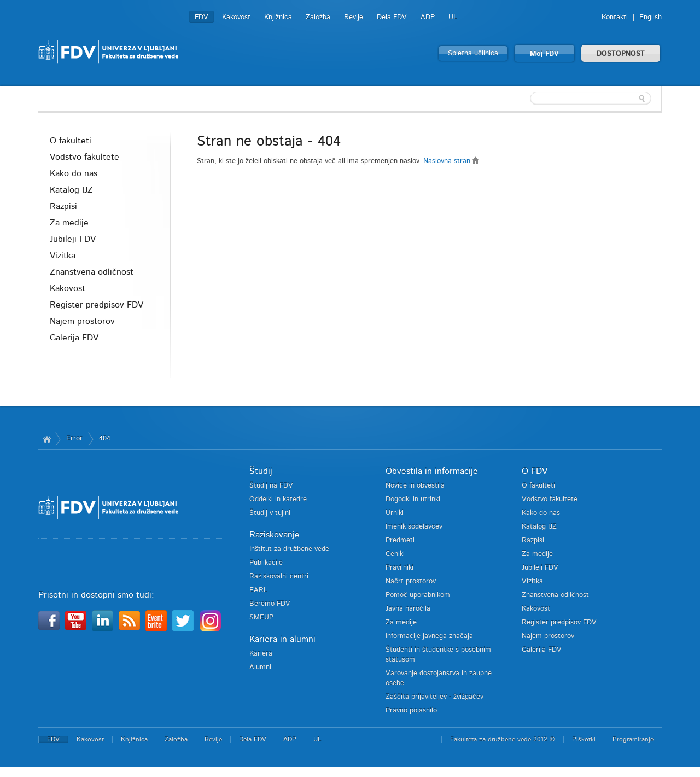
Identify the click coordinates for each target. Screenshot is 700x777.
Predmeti (400, 540)
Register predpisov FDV (97, 305)
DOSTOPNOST (621, 54)
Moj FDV (544, 54)
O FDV (535, 471)
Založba (318, 17)
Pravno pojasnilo (411, 711)
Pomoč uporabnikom (418, 595)
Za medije (69, 223)
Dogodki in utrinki (413, 499)
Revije (354, 17)
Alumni (260, 667)
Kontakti (615, 17)
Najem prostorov (82, 321)
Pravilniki (399, 568)
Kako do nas (74, 173)
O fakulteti (71, 141)
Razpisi (63, 206)
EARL (258, 590)
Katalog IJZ (71, 190)
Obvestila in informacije (432, 471)
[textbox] (591, 98)
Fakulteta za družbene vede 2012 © (503, 739)
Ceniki (395, 554)
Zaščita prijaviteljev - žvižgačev (434, 697)
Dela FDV (392, 17)
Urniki (395, 513)
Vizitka (63, 256)
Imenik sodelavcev (414, 527)
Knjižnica (278, 17)
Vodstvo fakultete (84, 157)
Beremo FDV (270, 604)
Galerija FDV (74, 338)
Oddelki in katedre (278, 499)
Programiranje (633, 739)
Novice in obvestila (415, 486)
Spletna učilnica (473, 53)
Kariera (261, 654)
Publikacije (266, 563)
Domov (47, 439)
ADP (428, 17)
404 (105, 439)
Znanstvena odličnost (92, 272)
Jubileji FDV (73, 239)
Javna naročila (408, 609)
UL (453, 17)
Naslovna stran (451, 161)
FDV (202, 17)
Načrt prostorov (411, 581)
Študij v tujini (270, 513)
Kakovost (236, 17)
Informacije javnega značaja (429, 636)
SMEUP (261, 617)
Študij (261, 471)
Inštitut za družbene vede (289, 549)
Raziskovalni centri (279, 576)
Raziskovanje (275, 535)
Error (74, 439)
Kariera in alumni (282, 639)
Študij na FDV (271, 486)
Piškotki (584, 739)
